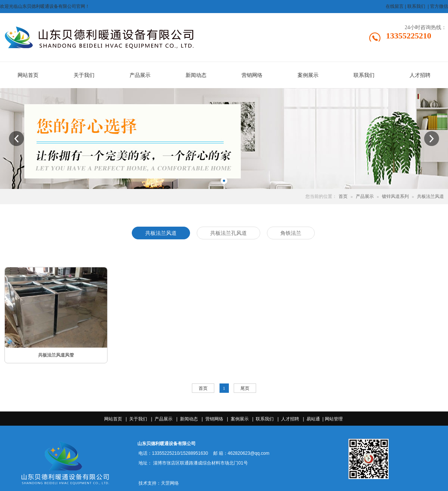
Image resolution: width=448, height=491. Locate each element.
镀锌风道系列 (395, 196)
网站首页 (113, 419)
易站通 (316, 419)
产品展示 (365, 196)
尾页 (245, 388)
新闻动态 (189, 419)
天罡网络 (170, 483)
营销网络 (214, 419)
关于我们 (138, 419)
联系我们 (265, 419)
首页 (343, 196)
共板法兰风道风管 (56, 355)
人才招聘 (290, 419)
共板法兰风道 (430, 196)
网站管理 (334, 419)
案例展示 (240, 419)
